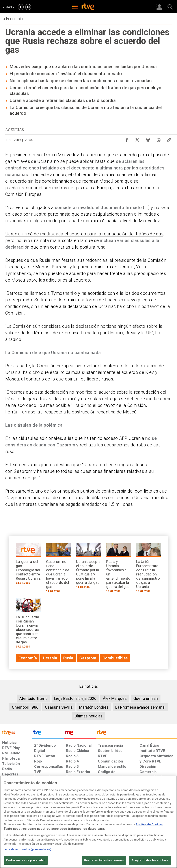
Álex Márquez (115, 698)
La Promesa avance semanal (140, 707)
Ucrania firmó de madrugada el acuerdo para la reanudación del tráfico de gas (84, 234)
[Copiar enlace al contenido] (169, 139)
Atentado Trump (34, 698)
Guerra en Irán (146, 698)
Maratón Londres (94, 707)
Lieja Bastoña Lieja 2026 (75, 698)
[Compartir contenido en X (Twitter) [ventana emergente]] (137, 139)
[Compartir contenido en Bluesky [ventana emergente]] (148, 139)
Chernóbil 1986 (25, 707)
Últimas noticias (88, 716)
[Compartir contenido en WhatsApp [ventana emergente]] (158, 139)
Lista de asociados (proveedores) (27, 855)
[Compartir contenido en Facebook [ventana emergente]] (127, 139)
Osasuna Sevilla (59, 707)
